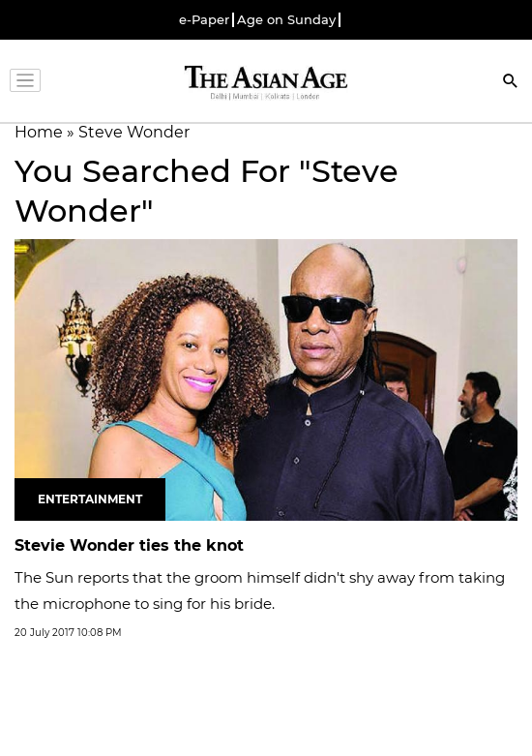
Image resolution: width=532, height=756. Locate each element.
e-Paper (204, 20)
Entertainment (90, 499)
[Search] (511, 83)
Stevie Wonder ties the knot (129, 545)
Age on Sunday (286, 20)
